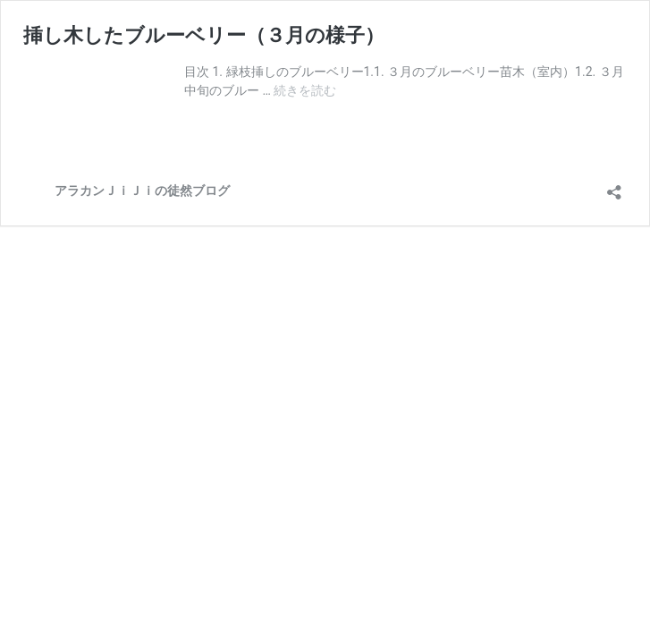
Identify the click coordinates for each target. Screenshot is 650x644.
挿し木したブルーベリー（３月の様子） (204, 35)
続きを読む (305, 90)
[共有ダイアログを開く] (614, 186)
